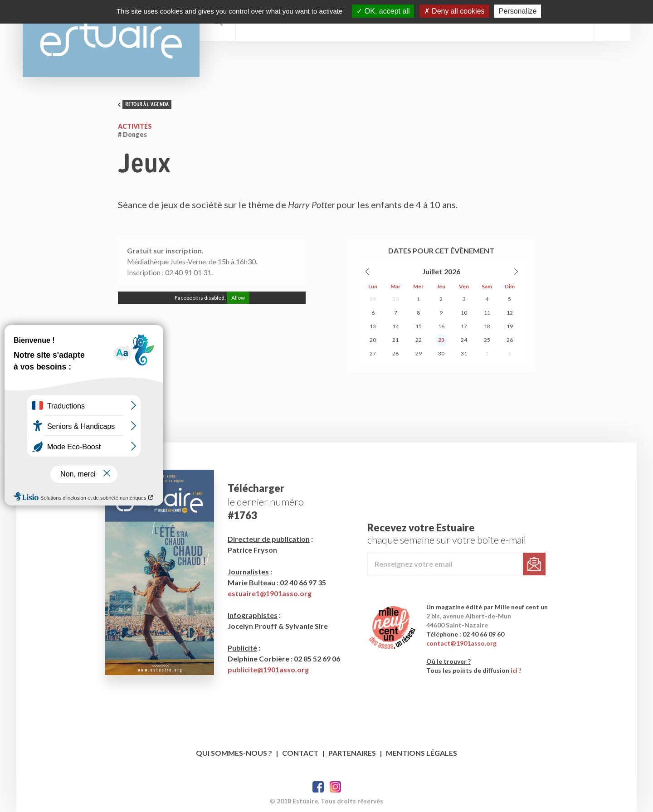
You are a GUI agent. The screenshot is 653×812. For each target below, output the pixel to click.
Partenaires (352, 753)
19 (510, 326)
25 (487, 340)
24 (464, 340)
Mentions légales (422, 753)
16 (441, 326)
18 (487, 326)
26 (510, 340)
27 (373, 353)
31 (464, 353)
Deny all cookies (454, 11)
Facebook (318, 787)
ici (514, 670)
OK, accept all (383, 11)
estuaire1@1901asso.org (270, 593)
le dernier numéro (266, 502)
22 (419, 340)
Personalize (518, 11)
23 (441, 340)
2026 (452, 271)
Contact (300, 753)
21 (395, 340)
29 (373, 299)
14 (395, 326)
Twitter (335, 787)
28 (395, 353)
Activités (135, 126)
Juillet (432, 271)
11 (487, 313)
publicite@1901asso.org (268, 669)
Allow (238, 298)
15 (419, 326)
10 (464, 313)
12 (510, 313)
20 (373, 340)
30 (395, 299)
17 (464, 326)
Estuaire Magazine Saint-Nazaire (111, 39)
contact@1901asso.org (461, 643)
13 (373, 326)
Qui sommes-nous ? (234, 753)
